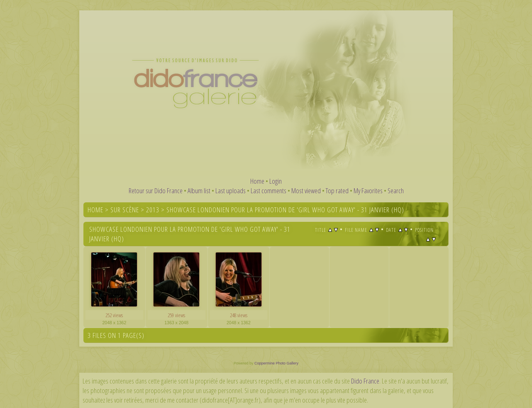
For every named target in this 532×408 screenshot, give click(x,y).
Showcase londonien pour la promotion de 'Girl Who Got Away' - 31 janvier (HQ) (285, 210)
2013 (153, 210)
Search (396, 191)
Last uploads (231, 191)
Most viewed (306, 191)
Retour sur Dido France (156, 191)
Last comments (268, 191)
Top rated (337, 191)
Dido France (365, 381)
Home (257, 181)
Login (276, 181)
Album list (199, 191)
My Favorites (368, 191)
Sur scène (125, 210)
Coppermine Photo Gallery (276, 363)
